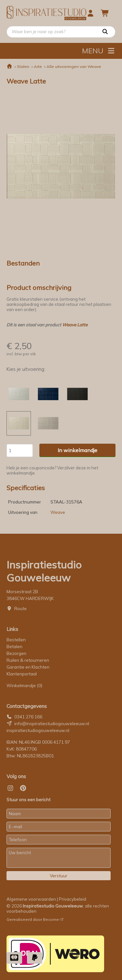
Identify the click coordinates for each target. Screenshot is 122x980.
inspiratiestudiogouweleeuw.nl (38, 730)
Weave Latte (75, 325)
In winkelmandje (77, 450)
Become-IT (53, 919)
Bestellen (16, 640)
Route (20, 608)
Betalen (14, 647)
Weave (58, 512)
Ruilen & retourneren (28, 660)
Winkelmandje (24, 686)
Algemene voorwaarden (31, 899)
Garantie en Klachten (28, 667)
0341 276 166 (28, 717)
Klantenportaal (22, 674)
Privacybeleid (73, 899)
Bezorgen (16, 653)
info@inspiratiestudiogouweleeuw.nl (52, 724)
